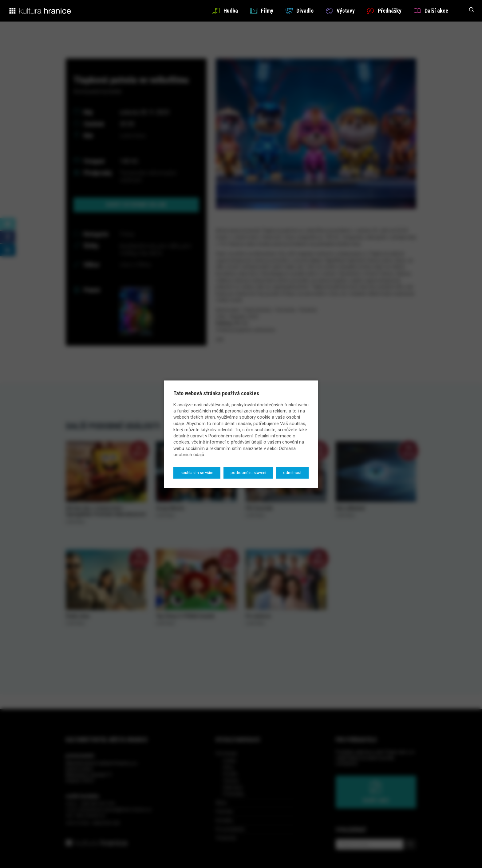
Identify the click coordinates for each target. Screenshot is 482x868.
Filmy (262, 11)
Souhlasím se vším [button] (197, 473)
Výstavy (340, 11)
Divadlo (300, 11)
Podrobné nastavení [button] (248, 473)
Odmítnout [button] (292, 473)
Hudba (225, 11)
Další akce (431, 11)
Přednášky (384, 11)
